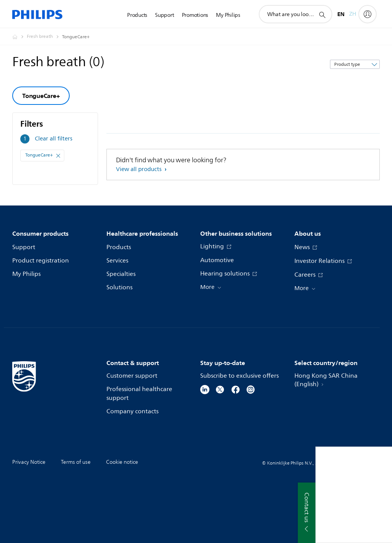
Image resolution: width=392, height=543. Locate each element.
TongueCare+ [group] (41, 96)
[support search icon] (322, 15)
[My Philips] (367, 14)
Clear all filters (54, 139)
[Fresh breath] (44, 37)
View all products (140, 169)
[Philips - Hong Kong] (20, 37)
